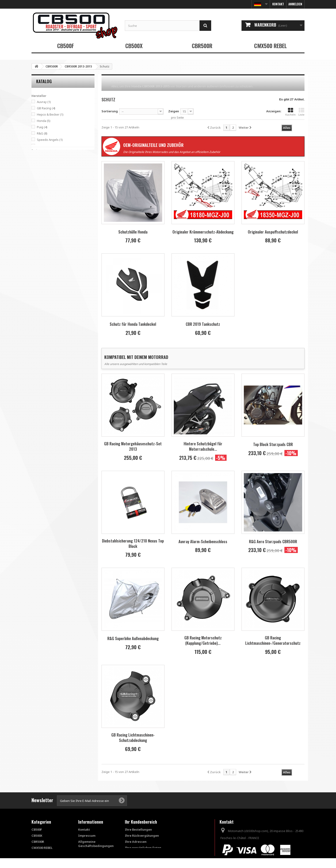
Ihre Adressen (136, 842)
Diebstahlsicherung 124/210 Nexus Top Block (133, 543)
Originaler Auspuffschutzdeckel (273, 232)
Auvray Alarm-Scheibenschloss (203, 541)
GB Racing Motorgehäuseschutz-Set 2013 (133, 446)
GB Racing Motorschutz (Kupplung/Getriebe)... (203, 640)
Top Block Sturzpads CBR (273, 444)
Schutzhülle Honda (133, 232)
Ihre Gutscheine (137, 854)
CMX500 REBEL (270, 46)
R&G (42, 132)
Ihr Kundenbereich (141, 822)
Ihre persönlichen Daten (143, 848)
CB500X (134, 46)
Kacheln (290, 112)
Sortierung (110, 111)
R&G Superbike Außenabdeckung (133, 638)
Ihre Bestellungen (138, 829)
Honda (44, 120)
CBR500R (202, 46)
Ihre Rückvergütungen (142, 836)
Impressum (87, 836)
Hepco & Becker (50, 113)
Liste (301, 112)
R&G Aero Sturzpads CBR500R (273, 541)
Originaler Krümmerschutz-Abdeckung (203, 232)
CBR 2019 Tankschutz (203, 324)
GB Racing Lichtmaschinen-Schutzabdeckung (133, 737)
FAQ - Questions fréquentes (90, 854)
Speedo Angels (50, 138)
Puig (42, 126)
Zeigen (174, 111)
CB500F (66, 46)
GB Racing (46, 107)
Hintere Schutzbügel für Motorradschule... (203, 446)
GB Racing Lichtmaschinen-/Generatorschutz (273, 640)
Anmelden (295, 4)
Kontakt (278, 4)
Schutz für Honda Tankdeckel (133, 324)
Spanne (37, 155)
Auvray (44, 101)
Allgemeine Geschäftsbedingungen (96, 844)
